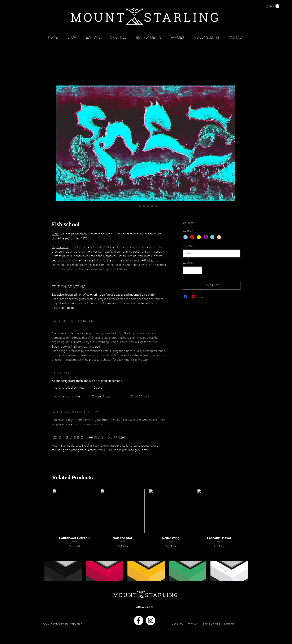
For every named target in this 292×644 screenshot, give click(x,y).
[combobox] (212, 253)
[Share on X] (210, 296)
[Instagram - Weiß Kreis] (151, 620)
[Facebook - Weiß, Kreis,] (139, 620)
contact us (67, 308)
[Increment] (199, 270)
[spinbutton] (193, 270)
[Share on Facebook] (186, 296)
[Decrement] (186, 270)
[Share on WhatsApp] (202, 296)
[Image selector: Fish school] (136, 206)
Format (189, 246)
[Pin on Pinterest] (194, 296)
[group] (147, 519)
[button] (273, 6)
